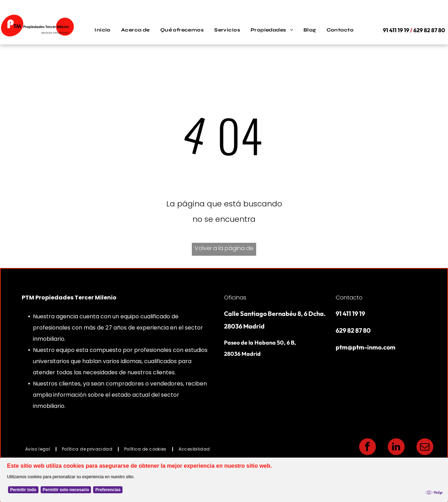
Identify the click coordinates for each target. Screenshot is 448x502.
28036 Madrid (242, 354)
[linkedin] (396, 448)
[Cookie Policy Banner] (224, 480)
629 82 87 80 (353, 330)
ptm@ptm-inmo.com (366, 347)
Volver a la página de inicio (224, 250)
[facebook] (367, 448)
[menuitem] (103, 30)
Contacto (349, 298)
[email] (425, 448)
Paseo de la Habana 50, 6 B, (260, 342)
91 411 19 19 (350, 314)
